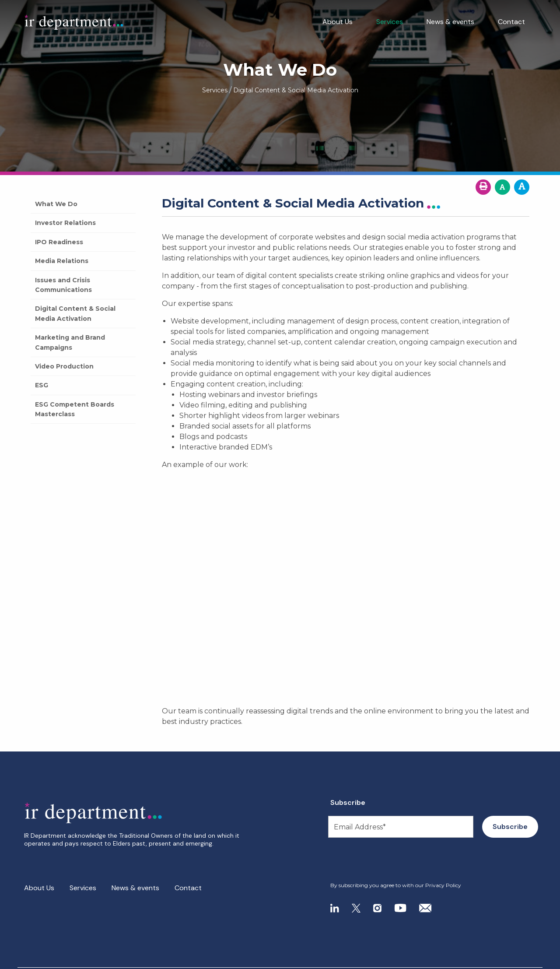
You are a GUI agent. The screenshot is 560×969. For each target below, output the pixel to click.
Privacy (73, 960)
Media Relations (62, 261)
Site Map (38, 960)
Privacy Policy (443, 885)
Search (105, 960)
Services (390, 22)
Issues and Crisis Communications (63, 285)
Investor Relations (65, 223)
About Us (338, 22)
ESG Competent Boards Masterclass (75, 409)
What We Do (56, 204)
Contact (511, 22)
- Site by (503, 960)
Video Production (64, 366)
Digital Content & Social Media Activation (75, 313)
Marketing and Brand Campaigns (70, 342)
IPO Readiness (59, 242)
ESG (42, 385)
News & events (450, 22)
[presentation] (383, 860)
